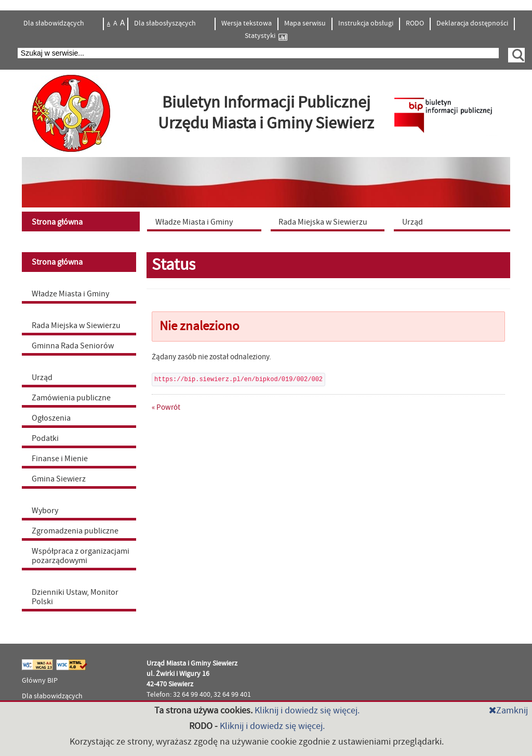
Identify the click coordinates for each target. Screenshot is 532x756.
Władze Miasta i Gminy (70, 294)
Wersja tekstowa (247, 23)
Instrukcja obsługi (366, 23)
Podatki (45, 438)
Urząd (42, 377)
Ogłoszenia (51, 418)
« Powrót (166, 407)
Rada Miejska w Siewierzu (76, 325)
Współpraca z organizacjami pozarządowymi (81, 556)
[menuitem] (82, 221)
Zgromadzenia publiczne (75, 531)
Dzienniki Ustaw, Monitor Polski (75, 597)
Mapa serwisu (305, 23)
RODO (415, 23)
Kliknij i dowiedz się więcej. (307, 711)
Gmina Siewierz (59, 479)
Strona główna (57, 262)
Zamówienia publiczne (71, 398)
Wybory (45, 511)
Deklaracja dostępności (472, 23)
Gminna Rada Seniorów (73, 346)
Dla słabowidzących (55, 23)
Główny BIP (40, 681)
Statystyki (266, 36)
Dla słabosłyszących (166, 23)
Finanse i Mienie (60, 459)
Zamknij (508, 711)
